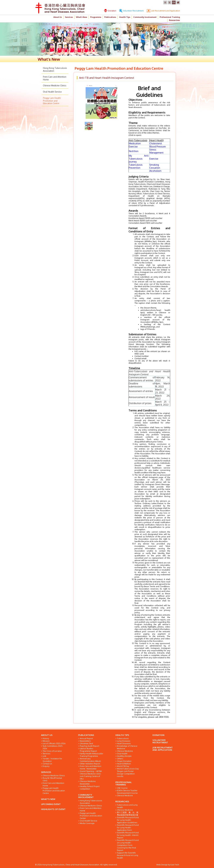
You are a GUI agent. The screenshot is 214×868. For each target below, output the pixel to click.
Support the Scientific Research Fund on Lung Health (128, 855)
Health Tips (125, 17)
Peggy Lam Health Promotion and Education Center (91, 816)
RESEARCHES (122, 801)
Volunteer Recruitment (131, 11)
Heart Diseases (124, 743)
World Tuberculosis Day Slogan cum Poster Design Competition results (128, 772)
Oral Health (122, 754)
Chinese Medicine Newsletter (88, 783)
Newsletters (85, 741)
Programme (96, 17)
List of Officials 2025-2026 (54, 743)
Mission (46, 741)
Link (44, 756)
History (46, 738)
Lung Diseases (124, 741)
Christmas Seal (86, 743)
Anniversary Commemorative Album (90, 760)
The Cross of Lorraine (52, 751)
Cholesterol (156, 143)
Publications (110, 17)
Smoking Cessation (155, 166)
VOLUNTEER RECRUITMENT (160, 741)
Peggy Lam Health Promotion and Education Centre (52, 101)
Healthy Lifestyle (124, 756)
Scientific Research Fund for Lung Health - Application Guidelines (128, 820)
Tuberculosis (123, 738)
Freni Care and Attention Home (53, 784)
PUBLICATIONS (86, 735)
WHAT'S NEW (48, 799)
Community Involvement (145, 17)
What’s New (82, 17)
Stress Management (156, 151)
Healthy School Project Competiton (90, 788)
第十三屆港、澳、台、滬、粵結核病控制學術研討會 (129, 814)
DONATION (158, 735)
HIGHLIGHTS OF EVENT (53, 809)
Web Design (162, 865)
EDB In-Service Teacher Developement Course (127, 792)
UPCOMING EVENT (51, 804)
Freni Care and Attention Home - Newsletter (91, 767)
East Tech (175, 865)
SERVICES (46, 772)
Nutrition (134, 151)
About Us (58, 17)
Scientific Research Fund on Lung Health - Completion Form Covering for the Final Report (128, 845)
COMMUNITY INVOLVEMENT (86, 796)
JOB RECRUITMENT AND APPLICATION (163, 749)
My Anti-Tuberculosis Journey (139, 159)
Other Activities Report (90, 764)
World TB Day (123, 766)
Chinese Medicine (125, 751)
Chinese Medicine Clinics (55, 85)
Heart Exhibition (124, 764)
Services (69, 17)
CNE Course (122, 788)
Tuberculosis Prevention (136, 166)
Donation (110, 11)
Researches (174, 20)
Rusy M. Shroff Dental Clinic (52, 779)
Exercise (133, 147)
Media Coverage (87, 823)
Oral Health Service (52, 92)
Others (120, 759)
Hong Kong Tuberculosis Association (91, 802)
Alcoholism (155, 171)
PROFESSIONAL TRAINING (123, 783)
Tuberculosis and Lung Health (127, 806)
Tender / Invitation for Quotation (52, 760)
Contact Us (47, 764)
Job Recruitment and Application (163, 11)
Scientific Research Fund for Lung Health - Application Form (128, 828)
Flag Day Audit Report (89, 746)
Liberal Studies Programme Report (88, 750)
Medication (135, 143)
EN (174, 2)
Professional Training (170, 17)
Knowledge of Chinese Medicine (127, 747)
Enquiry (46, 766)
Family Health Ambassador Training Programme (92, 755)
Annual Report (86, 738)
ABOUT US (47, 735)
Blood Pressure (158, 147)
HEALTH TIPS (122, 735)
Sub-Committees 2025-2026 (53, 747)
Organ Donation (124, 761)
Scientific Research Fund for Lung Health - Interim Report (128, 835)
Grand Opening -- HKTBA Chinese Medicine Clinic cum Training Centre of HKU (91, 775)
